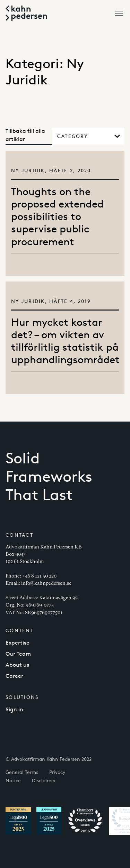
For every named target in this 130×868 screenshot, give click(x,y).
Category (89, 136)
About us (17, 665)
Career (14, 676)
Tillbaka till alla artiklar (25, 135)
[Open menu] (120, 13)
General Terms (22, 772)
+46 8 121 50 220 (39, 576)
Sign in (14, 709)
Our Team (18, 654)
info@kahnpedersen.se (46, 583)
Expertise (18, 643)
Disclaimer (44, 780)
